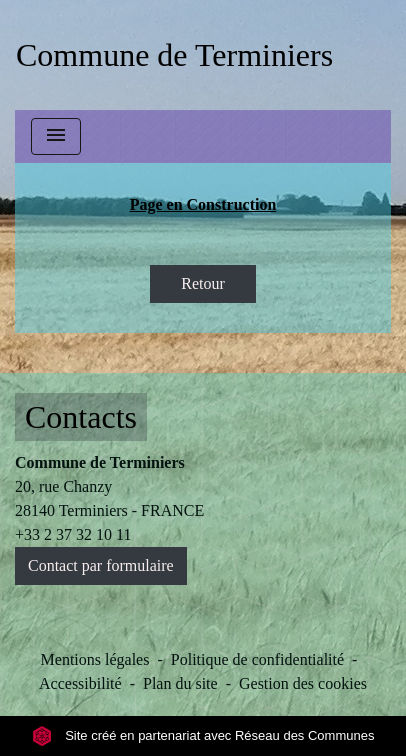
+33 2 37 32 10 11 (73, 534)
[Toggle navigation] (56, 136)
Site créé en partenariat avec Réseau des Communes (203, 735)
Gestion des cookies (303, 683)
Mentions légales (95, 659)
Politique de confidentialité (257, 659)
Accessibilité (80, 683)
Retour (203, 283)
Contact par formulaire (101, 565)
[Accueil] (174, 55)
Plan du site (180, 683)
